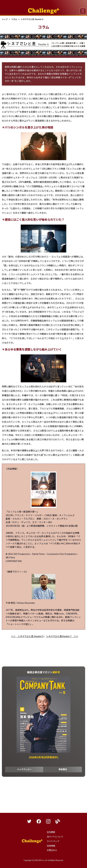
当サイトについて (55, 837)
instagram (48, 821)
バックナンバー (24, 769)
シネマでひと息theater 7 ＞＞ (62, 636)
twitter (29, 821)
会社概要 (51, 832)
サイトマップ (53, 841)
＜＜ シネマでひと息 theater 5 (27, 636)
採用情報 (51, 846)
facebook (39, 821)
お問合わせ (52, 850)
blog (58, 821)
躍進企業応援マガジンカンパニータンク (32, 841)
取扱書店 (63, 769)
